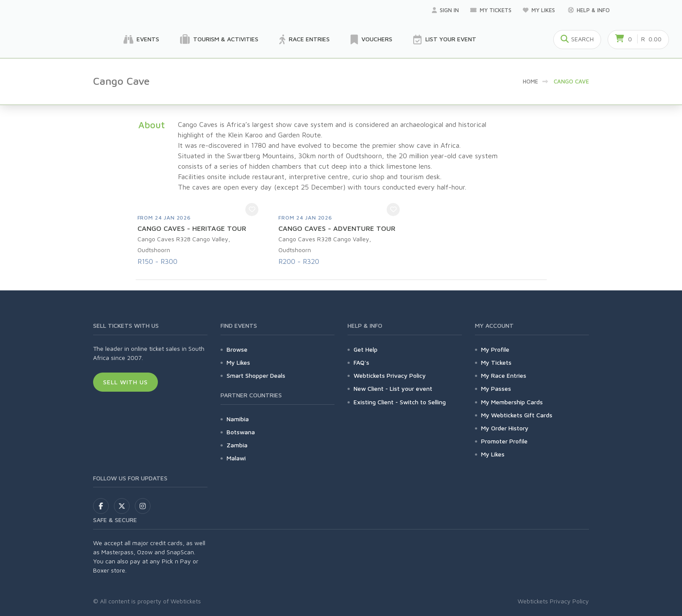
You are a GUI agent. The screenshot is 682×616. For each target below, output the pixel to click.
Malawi (236, 458)
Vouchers (371, 40)
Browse (237, 349)
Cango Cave (571, 81)
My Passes (496, 388)
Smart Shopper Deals (256, 375)
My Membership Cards (512, 402)
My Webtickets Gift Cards (517, 415)
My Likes (540, 10)
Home (530, 81)
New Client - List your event (393, 388)
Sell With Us (125, 382)
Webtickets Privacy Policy (390, 375)
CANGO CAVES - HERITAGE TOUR (192, 228)
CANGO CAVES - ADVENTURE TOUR (337, 228)
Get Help (366, 349)
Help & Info (589, 10)
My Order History (505, 428)
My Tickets (491, 10)
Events (141, 40)
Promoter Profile (504, 441)
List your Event (445, 40)
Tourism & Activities (219, 40)
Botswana (241, 432)
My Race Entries (504, 375)
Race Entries (304, 40)
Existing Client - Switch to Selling (400, 402)
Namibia (238, 419)
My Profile (495, 349)
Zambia (237, 445)
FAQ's (361, 362)
